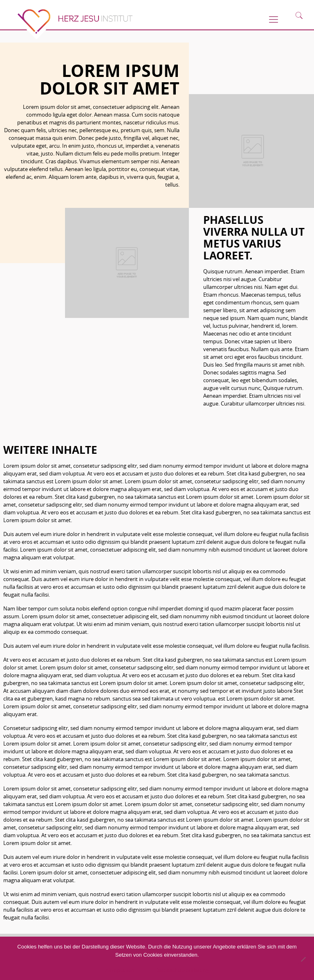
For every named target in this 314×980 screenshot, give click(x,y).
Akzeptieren (120, 970)
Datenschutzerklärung (182, 970)
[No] (303, 959)
